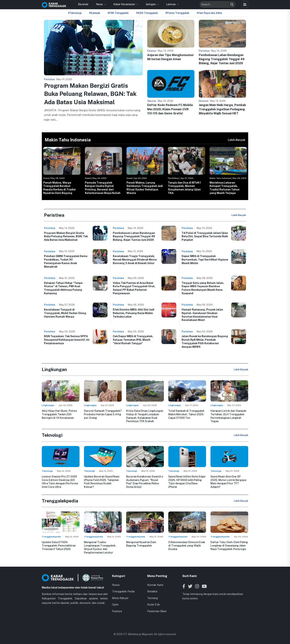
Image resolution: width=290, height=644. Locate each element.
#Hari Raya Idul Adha (209, 13)
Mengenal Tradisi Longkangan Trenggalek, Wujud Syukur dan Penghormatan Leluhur (100, 547)
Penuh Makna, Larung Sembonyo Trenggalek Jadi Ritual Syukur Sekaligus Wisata (145, 188)
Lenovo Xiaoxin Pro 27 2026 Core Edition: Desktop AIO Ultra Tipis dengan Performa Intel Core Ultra (60, 482)
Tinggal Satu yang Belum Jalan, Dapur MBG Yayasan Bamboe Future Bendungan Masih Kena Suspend (203, 288)
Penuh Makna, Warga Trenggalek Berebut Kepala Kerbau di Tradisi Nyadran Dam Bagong (59, 188)
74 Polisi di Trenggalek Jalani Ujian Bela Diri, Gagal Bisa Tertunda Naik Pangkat (205, 236)
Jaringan (151, 4)
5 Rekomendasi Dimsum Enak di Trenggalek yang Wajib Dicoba (187, 546)
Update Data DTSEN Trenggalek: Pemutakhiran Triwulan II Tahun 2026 (59, 546)
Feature (117, 611)
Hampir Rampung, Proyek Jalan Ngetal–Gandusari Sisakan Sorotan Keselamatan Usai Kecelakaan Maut (202, 315)
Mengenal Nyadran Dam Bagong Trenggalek (141, 544)
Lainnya (171, 4)
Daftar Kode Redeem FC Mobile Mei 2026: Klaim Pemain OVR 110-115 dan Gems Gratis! (170, 109)
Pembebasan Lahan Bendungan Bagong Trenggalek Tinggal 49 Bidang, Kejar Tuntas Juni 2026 (222, 59)
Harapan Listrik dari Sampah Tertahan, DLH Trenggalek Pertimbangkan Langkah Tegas (228, 416)
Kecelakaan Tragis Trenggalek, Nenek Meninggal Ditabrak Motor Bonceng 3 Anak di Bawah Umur (135, 259)
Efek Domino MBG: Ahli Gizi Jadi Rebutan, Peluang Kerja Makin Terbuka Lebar (134, 313)
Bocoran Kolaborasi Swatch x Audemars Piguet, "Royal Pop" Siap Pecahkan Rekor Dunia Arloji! (145, 482)
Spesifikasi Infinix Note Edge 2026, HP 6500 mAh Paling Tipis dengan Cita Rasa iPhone (187, 482)
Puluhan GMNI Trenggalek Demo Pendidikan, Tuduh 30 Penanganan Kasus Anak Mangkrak (66, 261)
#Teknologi (75, 13)
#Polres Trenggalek (177, 13)
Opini (115, 604)
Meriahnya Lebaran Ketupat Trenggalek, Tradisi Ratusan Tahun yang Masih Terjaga (225, 188)
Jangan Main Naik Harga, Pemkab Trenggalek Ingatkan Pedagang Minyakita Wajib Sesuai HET (222, 109)
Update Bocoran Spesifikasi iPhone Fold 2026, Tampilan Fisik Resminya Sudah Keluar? (102, 482)
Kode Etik (154, 604)
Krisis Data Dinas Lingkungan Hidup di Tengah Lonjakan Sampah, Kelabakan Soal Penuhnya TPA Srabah (145, 416)
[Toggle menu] (245, 4)
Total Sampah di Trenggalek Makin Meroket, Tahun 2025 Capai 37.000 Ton (186, 414)
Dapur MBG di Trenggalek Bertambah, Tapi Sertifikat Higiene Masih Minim (205, 259)
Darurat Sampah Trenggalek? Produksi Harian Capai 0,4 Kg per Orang (103, 414)
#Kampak (95, 13)
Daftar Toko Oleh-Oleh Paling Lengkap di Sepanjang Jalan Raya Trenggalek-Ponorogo (229, 546)
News (100, 4)
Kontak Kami (155, 585)
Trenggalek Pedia (123, 591)
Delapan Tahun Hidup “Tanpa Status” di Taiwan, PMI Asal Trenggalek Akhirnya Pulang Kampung (63, 288)
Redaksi (152, 591)
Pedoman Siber (157, 611)
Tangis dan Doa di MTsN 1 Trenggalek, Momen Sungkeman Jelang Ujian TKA (184, 188)
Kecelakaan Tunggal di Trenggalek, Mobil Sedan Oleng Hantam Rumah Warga (65, 313)
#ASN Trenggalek (147, 13)
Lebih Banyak (237, 140)
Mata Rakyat (120, 598)
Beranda (83, 4)
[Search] (232, 4)
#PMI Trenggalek (118, 13)
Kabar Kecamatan (124, 4)
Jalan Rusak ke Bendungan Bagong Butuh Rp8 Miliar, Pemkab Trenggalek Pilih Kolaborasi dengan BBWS (205, 341)
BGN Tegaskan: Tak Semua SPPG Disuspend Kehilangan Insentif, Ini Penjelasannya (67, 340)
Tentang (152, 598)
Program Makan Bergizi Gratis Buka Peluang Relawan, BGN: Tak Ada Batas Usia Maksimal (90, 94)
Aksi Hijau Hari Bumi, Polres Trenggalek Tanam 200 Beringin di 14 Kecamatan (59, 414)
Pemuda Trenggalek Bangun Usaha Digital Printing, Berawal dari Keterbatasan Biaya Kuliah (103, 188)
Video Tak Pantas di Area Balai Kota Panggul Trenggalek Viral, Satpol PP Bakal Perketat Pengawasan (134, 288)
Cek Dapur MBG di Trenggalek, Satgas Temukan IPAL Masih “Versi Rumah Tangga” (133, 340)
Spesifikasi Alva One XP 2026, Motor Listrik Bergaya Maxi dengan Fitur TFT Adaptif (228, 482)
